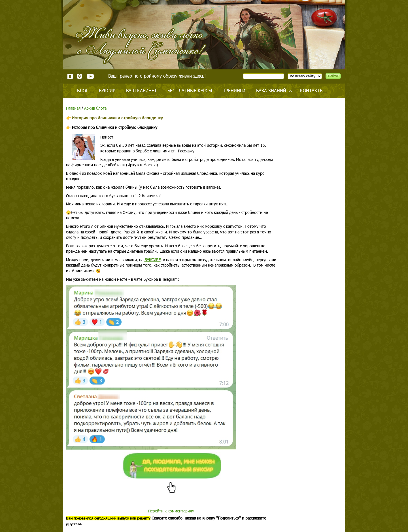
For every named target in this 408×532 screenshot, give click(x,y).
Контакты (312, 91)
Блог (83, 91)
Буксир (107, 91)
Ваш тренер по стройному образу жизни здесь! (157, 76)
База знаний (271, 91)
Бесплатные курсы (190, 91)
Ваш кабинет (141, 91)
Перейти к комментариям (171, 511)
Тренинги (234, 91)
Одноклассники (80, 76)
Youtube (90, 76)
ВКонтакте (70, 76)
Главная (73, 108)
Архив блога (95, 108)
